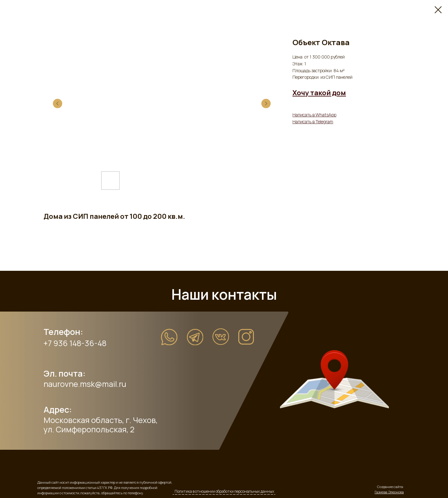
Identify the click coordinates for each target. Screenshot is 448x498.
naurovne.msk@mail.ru (85, 384)
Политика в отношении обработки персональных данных (224, 491)
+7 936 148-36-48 (75, 343)
